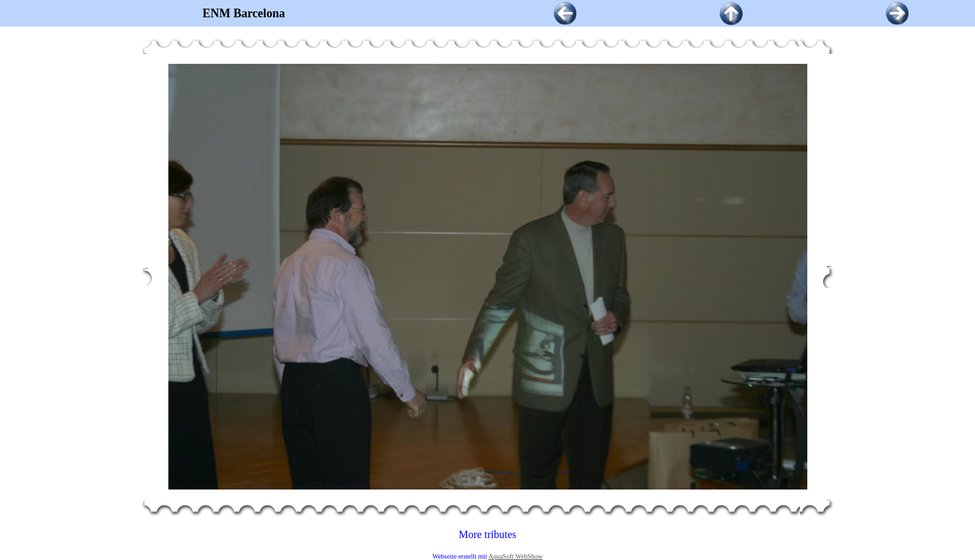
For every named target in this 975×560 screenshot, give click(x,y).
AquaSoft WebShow (516, 556)
